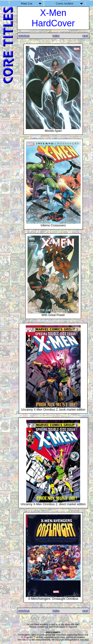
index (56, 36)
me (47, 627)
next (85, 36)
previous (24, 36)
